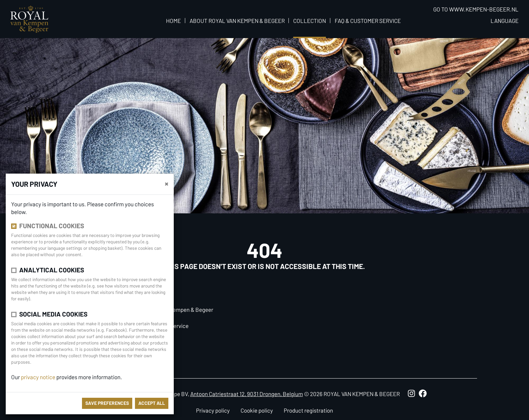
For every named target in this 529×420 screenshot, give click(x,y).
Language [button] (505, 21)
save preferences (107, 403)
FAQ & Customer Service (368, 21)
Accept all (152, 403)
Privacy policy (213, 410)
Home (173, 21)
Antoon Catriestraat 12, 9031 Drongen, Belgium (247, 394)
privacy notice (38, 377)
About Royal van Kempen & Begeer (237, 21)
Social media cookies (53, 314)
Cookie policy (257, 410)
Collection (310, 21)
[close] (166, 183)
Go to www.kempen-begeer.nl (476, 9)
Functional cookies (52, 226)
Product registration (308, 410)
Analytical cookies (52, 270)
